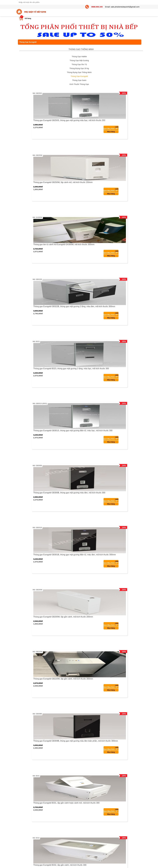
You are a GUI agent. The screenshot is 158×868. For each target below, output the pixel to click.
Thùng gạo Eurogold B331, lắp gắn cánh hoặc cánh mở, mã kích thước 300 (66, 803)
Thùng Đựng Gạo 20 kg (79, 68)
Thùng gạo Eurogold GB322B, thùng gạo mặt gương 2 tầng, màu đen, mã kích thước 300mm (74, 306)
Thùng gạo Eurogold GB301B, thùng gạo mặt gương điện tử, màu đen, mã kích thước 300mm (75, 555)
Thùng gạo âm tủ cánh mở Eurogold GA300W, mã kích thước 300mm (64, 244)
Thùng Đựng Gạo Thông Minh (79, 72)
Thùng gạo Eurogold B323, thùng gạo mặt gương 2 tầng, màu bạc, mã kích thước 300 (71, 369)
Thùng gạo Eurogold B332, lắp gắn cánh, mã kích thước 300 (60, 865)
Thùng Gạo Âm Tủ (79, 64)
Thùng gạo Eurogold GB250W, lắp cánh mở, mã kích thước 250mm (63, 182)
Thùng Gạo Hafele (79, 56)
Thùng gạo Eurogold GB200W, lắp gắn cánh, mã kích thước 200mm (63, 617)
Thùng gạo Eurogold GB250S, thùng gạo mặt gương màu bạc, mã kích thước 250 (69, 120)
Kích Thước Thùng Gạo (79, 84)
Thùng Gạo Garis (79, 80)
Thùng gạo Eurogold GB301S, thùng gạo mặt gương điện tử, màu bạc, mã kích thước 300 (73, 431)
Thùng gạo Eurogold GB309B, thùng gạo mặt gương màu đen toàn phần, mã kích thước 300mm (76, 741)
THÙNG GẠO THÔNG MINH (81, 49)
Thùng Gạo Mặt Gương (79, 60)
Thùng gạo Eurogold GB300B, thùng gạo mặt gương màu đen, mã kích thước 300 (69, 493)
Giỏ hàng (28, 18)
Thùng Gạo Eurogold (79, 76)
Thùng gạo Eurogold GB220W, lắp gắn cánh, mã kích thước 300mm (63, 679)
